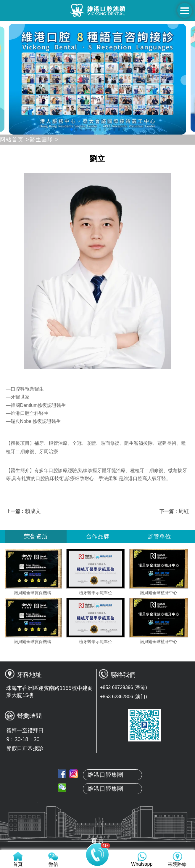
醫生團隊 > (44, 140)
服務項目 (98, 811)
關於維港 (98, 770)
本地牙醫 (98, 784)
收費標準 (98, 825)
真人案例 (98, 797)
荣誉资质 (36, 536)
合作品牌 (98, 536)
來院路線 (98, 839)
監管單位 (159, 536)
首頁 (98, 756)
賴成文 (33, 511)
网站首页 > (15, 140)
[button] (72, 130)
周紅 (184, 511)
